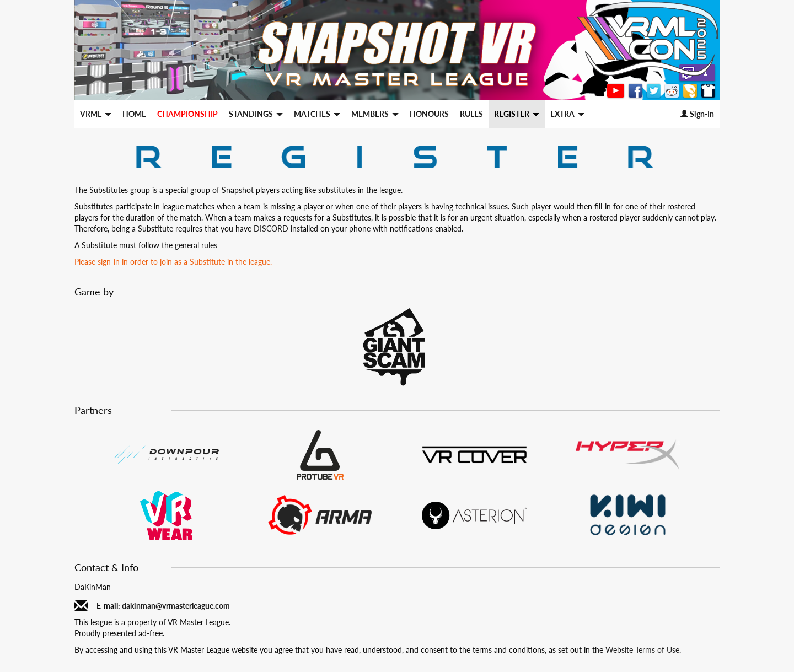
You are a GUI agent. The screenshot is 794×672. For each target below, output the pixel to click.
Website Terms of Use (642, 650)
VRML (96, 114)
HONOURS (429, 114)
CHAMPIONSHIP (187, 114)
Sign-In (697, 114)
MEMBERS (375, 114)
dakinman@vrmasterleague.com (176, 606)
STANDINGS (256, 114)
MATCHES (317, 114)
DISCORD (271, 229)
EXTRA (567, 114)
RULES (471, 114)
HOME (134, 114)
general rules (196, 245)
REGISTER (517, 114)
